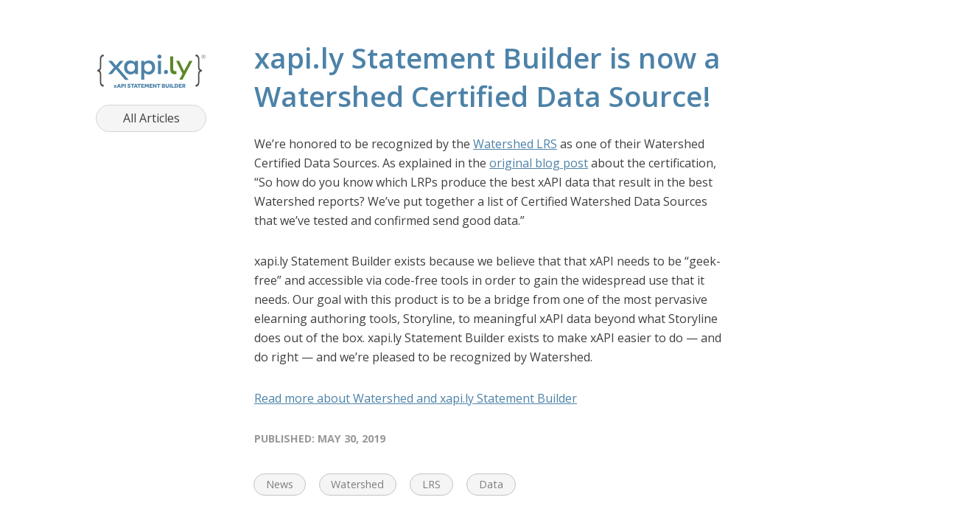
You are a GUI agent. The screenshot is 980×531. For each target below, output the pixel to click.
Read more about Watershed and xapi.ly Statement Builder (416, 398)
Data (491, 484)
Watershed (357, 484)
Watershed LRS (515, 144)
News (280, 484)
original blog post (539, 163)
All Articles (151, 118)
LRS (431, 484)
